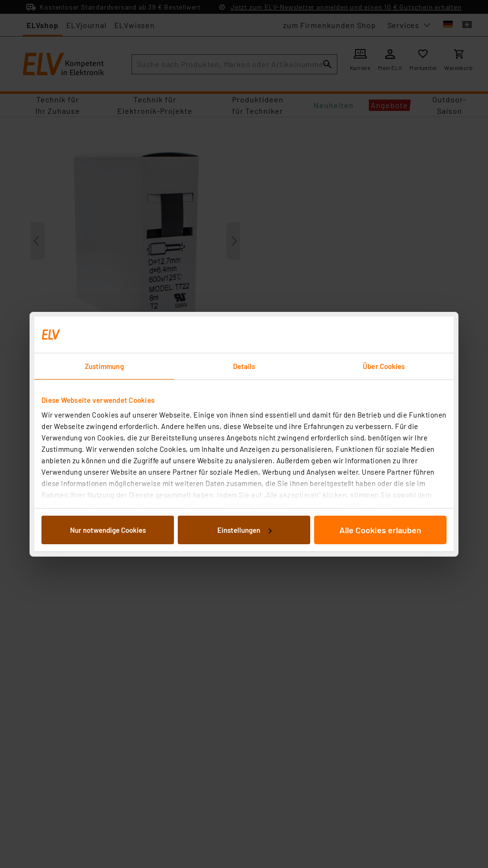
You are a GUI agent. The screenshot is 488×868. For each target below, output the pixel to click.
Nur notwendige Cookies (108, 530)
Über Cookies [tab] (384, 366)
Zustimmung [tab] (104, 366)
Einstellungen (244, 530)
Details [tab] (244, 366)
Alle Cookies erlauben (380, 530)
